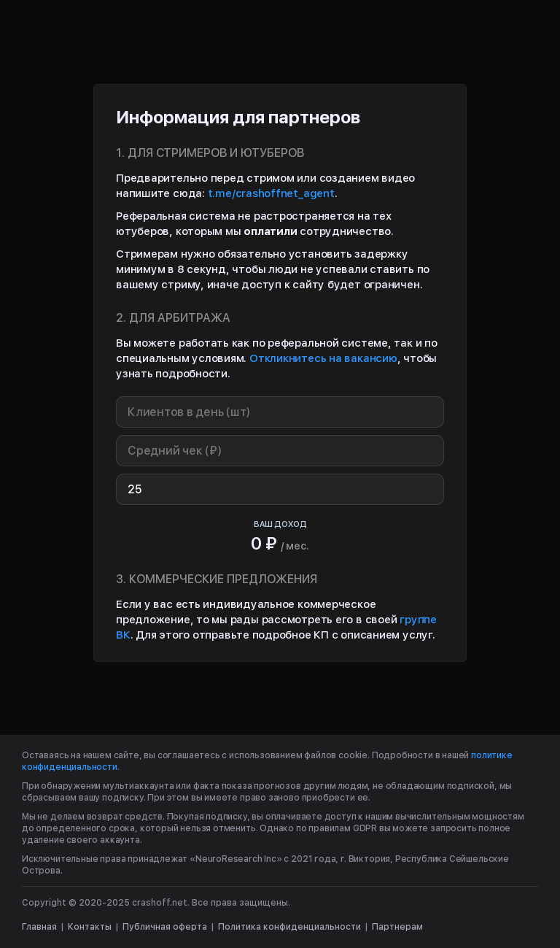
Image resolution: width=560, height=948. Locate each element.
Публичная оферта (165, 927)
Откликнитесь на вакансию (323, 358)
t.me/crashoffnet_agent (271, 193)
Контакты (90, 927)
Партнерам (397, 927)
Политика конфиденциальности (289, 927)
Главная (39, 927)
